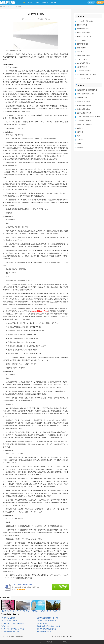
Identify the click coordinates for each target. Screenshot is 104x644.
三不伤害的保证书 (83, 44)
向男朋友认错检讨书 (83, 33)
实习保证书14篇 (82, 25)
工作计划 (80, 140)
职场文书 (31, 2)
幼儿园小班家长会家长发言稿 (10, 632)
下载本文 (47, 19)
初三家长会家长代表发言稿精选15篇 (12, 623)
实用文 (38, 2)
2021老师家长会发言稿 (8, 618)
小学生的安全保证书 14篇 (85, 21)
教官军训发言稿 (42, 623)
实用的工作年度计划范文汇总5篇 (87, 90)
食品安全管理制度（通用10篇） (87, 75)
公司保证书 (81, 52)
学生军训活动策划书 (83, 29)
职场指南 (45, 2)
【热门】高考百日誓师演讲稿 (14, 636)
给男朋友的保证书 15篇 (84, 36)
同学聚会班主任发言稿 (44, 632)
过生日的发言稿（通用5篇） (10, 621)
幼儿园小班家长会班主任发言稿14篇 (12, 629)
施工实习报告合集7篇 (84, 109)
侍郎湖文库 (49, 642)
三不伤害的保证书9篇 (84, 78)
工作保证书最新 (82, 59)
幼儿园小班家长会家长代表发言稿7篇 (49, 626)
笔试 (79, 136)
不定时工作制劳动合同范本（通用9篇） (89, 117)
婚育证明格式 (81, 48)
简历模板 (80, 132)
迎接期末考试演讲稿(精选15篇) (47, 629)
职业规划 (80, 128)
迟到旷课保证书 (82, 67)
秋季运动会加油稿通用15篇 (86, 94)
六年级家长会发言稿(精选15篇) (47, 621)
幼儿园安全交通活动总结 (85, 124)
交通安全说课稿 (82, 98)
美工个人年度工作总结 (84, 113)
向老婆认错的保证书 (83, 63)
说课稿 (79, 143)
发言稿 (20, 7)
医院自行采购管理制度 (84, 105)
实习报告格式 (81, 40)
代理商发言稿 (5, 626)
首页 (24, 2)
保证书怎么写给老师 (83, 55)
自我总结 (80, 147)
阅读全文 (41, 19)
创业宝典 (53, 2)
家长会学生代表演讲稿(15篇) (63, 636)
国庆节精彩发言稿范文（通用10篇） (48, 618)
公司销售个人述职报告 (84, 71)
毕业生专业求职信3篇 (84, 101)
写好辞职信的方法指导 (84, 121)
